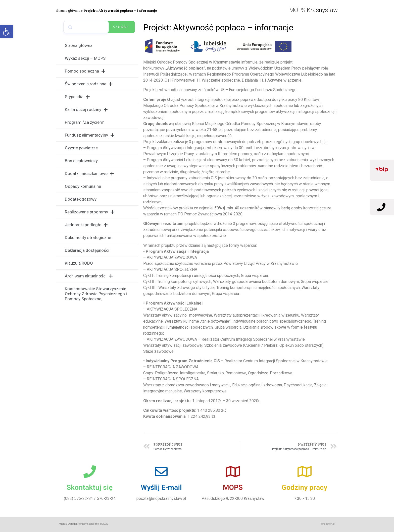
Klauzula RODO (79, 263)
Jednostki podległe (86, 225)
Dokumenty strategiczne (88, 238)
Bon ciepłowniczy (81, 161)
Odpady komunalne (83, 186)
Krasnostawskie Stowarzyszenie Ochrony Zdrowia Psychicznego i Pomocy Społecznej (96, 294)
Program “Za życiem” (85, 122)
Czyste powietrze (81, 148)
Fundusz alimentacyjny (90, 135)
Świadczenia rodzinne (89, 84)
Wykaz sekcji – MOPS (85, 58)
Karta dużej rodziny (86, 110)
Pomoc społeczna (85, 71)
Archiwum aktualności (89, 276)
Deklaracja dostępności (87, 250)
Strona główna (68, 11)
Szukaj (120, 27)
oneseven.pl (328, 524)
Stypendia (77, 97)
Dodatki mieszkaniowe (89, 174)
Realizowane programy (90, 212)
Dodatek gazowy (81, 199)
